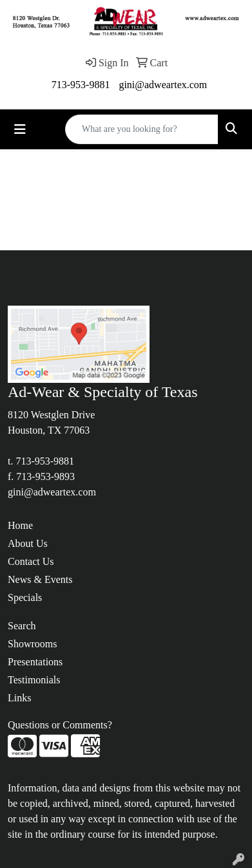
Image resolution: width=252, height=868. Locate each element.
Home (20, 525)
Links (19, 698)
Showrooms (32, 644)
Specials (25, 597)
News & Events (40, 579)
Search (22, 626)
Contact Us (31, 561)
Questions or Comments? (60, 725)
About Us (28, 543)
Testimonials (34, 680)
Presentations (35, 662)
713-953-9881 (81, 85)
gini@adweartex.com (163, 85)
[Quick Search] (142, 129)
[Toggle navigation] (20, 129)
